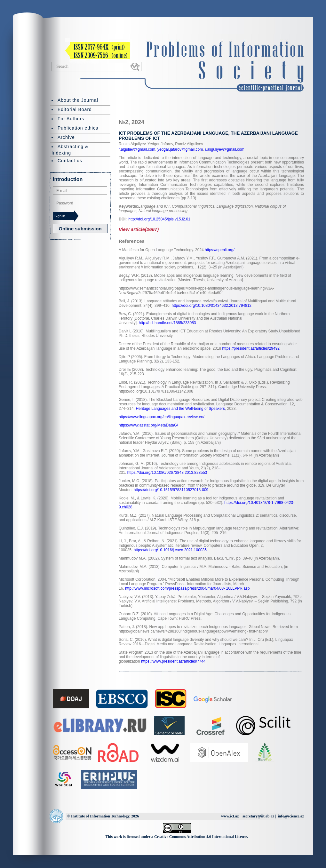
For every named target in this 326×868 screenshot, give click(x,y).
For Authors (71, 119)
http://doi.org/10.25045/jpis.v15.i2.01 (159, 219)
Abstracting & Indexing (70, 150)
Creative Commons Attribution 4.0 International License (201, 837)
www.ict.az (230, 816)
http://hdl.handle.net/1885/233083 (167, 323)
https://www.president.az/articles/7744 (173, 661)
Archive (66, 137)
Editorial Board (75, 109)
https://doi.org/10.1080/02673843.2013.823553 (167, 473)
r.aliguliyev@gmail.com (224, 149)
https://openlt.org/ (220, 250)
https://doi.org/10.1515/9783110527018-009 (171, 490)
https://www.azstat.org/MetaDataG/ (148, 425)
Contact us (70, 161)
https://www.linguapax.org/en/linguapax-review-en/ (161, 417)
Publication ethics (78, 128)
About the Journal (78, 100)
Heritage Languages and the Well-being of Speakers (180, 409)
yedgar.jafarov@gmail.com (180, 149)
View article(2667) (139, 229)
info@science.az (291, 816)
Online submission (80, 229)
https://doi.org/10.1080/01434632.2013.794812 (211, 306)
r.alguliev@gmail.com (137, 149)
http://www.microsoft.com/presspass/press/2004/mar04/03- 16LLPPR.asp (187, 588)
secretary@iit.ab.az (258, 816)
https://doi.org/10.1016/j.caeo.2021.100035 (170, 550)
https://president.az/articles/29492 (251, 348)
